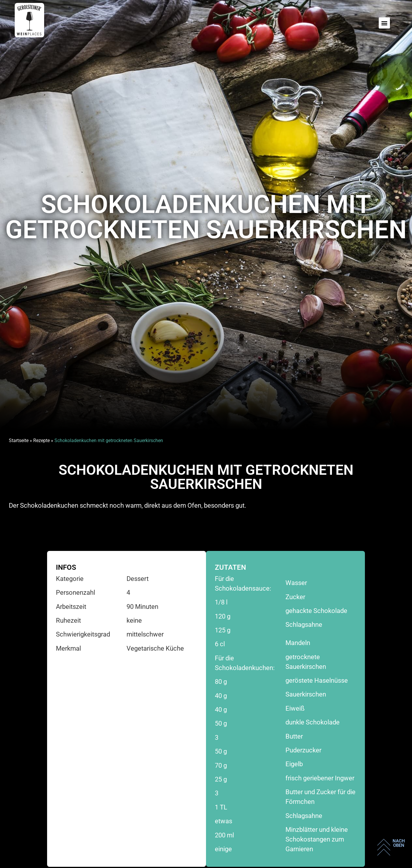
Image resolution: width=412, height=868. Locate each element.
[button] (384, 23)
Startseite (19, 440)
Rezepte (41, 440)
